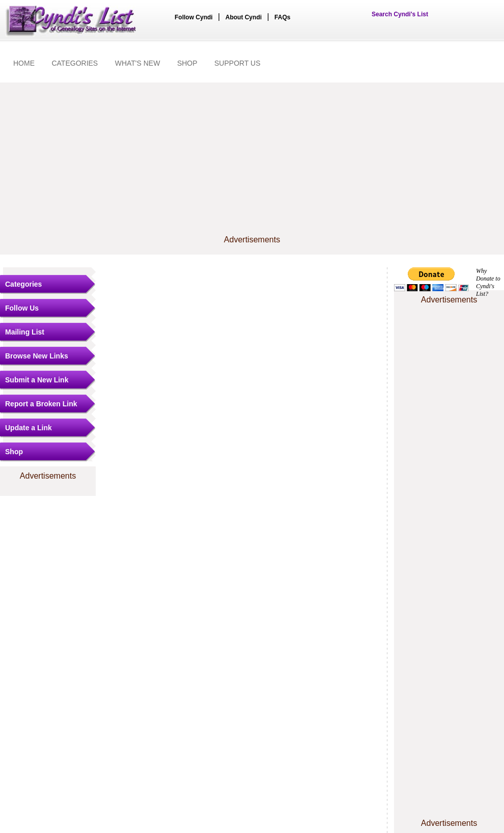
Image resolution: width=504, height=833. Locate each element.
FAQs (282, 17)
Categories (23, 284)
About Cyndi (244, 17)
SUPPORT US (237, 63)
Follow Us (22, 308)
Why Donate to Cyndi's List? (488, 282)
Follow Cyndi (194, 17)
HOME (24, 63)
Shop (14, 452)
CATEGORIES (75, 63)
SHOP (187, 63)
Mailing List (25, 332)
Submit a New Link (37, 380)
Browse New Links (37, 356)
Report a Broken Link (41, 404)
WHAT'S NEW (138, 63)
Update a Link (29, 428)
